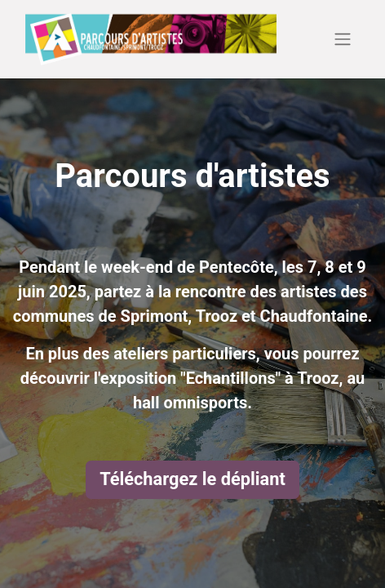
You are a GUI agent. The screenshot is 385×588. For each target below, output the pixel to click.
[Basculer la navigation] (343, 40)
